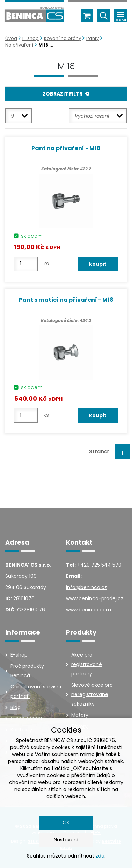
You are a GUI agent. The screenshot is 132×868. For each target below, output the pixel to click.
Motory (80, 715)
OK (66, 822)
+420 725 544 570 (99, 565)
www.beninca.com (89, 610)
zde (100, 856)
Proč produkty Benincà (27, 671)
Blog (16, 707)
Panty (93, 38)
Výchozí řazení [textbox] (92, 116)
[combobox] (19, 115)
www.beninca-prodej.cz (95, 598)
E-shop (31, 38)
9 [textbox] (12, 116)
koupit (98, 264)
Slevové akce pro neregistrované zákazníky (92, 694)
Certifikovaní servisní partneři (36, 691)
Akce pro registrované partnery (87, 664)
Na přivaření (19, 45)
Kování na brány (63, 38)
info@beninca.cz (86, 587)
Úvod (11, 38)
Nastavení (66, 840)
